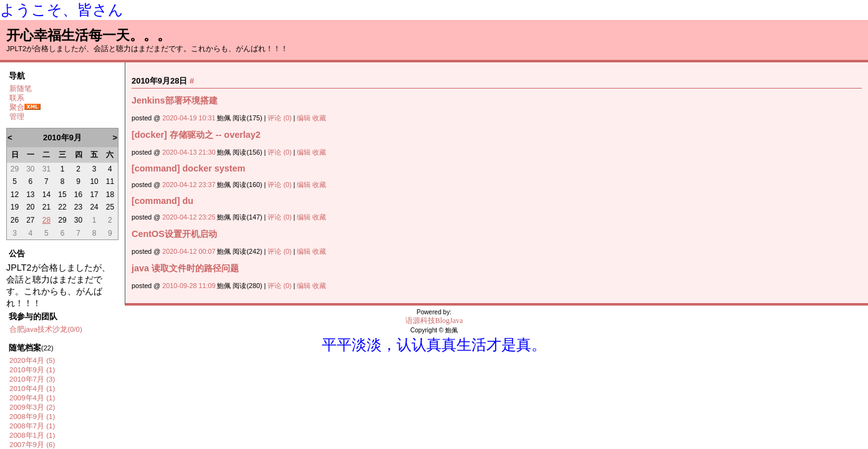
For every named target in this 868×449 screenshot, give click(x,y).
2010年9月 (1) (32, 370)
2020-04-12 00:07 (189, 251)
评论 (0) (279, 118)
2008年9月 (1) (32, 417)
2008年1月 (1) (32, 435)
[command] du (162, 201)
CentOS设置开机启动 (174, 234)
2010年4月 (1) (32, 389)
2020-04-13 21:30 (189, 152)
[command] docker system (188, 168)
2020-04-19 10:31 (189, 118)
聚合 (17, 107)
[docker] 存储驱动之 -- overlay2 (196, 135)
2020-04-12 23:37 (189, 185)
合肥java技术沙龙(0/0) (46, 329)
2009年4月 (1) (32, 398)
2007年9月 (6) (32, 445)
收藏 (319, 118)
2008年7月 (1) (32, 426)
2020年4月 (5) (32, 360)
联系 (17, 98)
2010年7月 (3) (32, 379)
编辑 (304, 118)
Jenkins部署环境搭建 (175, 100)
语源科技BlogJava (434, 321)
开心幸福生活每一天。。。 (89, 35)
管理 (17, 117)
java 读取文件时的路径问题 (185, 268)
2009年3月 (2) (32, 407)
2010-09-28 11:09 (189, 286)
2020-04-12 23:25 (189, 217)
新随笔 (21, 89)
